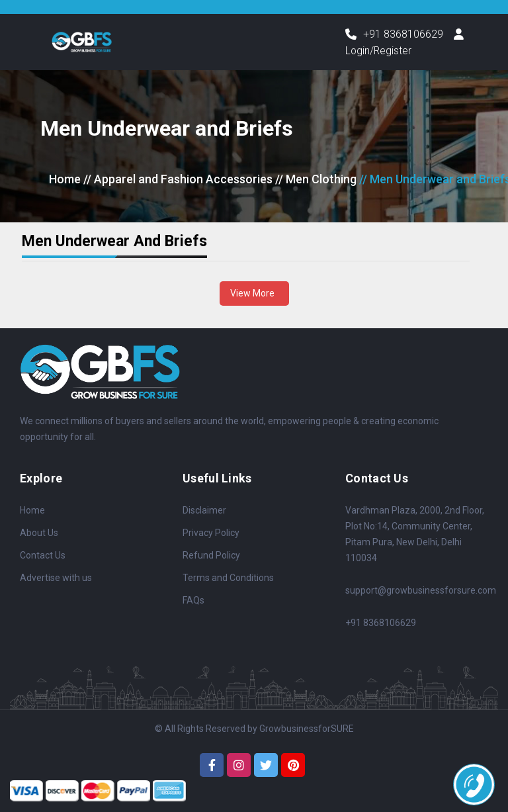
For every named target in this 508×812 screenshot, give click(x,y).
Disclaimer (204, 510)
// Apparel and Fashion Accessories (178, 180)
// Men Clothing (316, 180)
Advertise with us (56, 578)
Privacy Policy (211, 533)
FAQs (193, 600)
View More (254, 293)
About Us (39, 533)
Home (65, 180)
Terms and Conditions (228, 578)
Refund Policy (211, 555)
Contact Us (43, 555)
